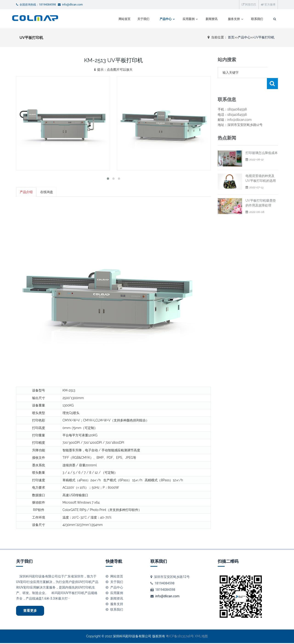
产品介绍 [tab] (26, 192)
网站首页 (119, 19)
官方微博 (268, 5)
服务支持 (230, 19)
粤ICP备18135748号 (180, 637)
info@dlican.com (167, 596)
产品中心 (161, 19)
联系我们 (253, 19)
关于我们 (138, 19)
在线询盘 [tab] (47, 192)
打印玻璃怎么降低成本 (262, 142)
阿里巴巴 (249, 5)
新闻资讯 (207, 19)
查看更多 (31, 611)
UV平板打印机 (264, 37)
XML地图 (201, 637)
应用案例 (184, 19)
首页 (231, 37)
